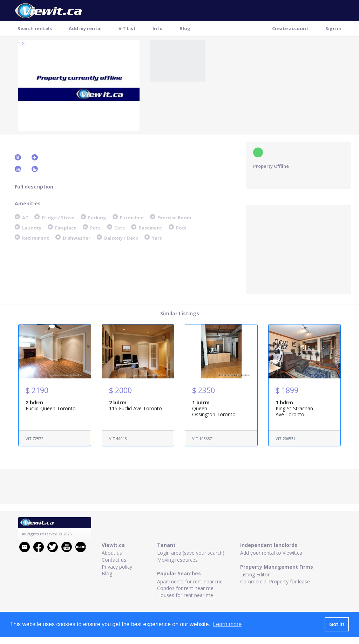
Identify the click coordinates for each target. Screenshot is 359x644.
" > (21, 43)
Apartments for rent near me (190, 581)
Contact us (114, 560)
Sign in (333, 28)
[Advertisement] (299, 248)
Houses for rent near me (185, 595)
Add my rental (85, 28)
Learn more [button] (227, 624)
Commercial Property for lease (275, 581)
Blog (185, 28)
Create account (290, 28)
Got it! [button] (337, 624)
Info (158, 28)
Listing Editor (255, 574)
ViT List (127, 28)
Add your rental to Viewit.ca (271, 553)
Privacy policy (117, 567)
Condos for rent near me (185, 588)
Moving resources (177, 560)
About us (112, 553)
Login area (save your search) (191, 553)
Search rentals (35, 28)
